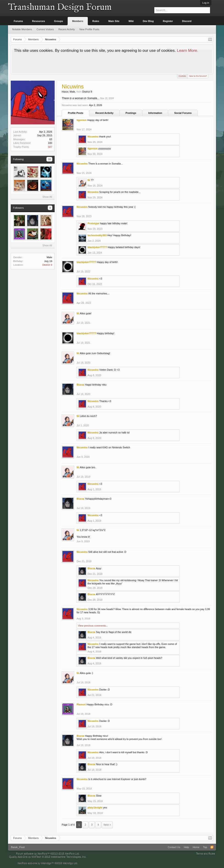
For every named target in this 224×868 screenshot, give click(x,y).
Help (186, 847)
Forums (18, 21)
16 (49, 159)
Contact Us (174, 847)
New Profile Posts (89, 29)
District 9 (47, 265)
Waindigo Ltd (70, 863)
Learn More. (188, 50)
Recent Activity (104, 113)
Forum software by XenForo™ (48, 853)
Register (168, 21)
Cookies (182, 76)
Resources (38, 21)
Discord (187, 21)
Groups (59, 21)
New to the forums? (198, 76)
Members (78, 21)
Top (205, 847)
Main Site (114, 21)
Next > (107, 825)
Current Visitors (45, 29)
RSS (212, 847)
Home (196, 847)
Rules (96, 21)
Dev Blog (148, 21)
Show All (47, 197)
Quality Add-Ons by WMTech (48, 857)
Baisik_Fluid (18, 847)
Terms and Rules (205, 853)
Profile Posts (76, 113)
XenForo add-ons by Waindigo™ (36, 863)
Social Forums (183, 113)
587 (50, 147)
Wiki (131, 21)
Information (155, 113)
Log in (206, 3)
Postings (131, 113)
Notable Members (22, 29)
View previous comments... (93, 626)
